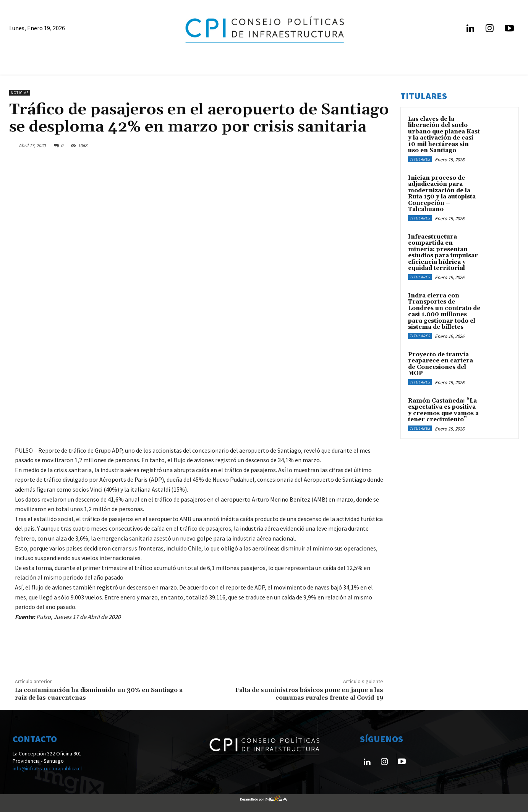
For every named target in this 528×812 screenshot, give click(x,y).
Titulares (420, 159)
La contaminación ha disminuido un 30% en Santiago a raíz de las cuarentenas (99, 694)
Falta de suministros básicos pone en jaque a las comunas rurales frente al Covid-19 (309, 694)
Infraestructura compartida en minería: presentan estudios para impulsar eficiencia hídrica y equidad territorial (443, 253)
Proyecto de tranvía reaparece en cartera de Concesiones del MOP (441, 364)
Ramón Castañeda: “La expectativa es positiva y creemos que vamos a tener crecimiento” (443, 410)
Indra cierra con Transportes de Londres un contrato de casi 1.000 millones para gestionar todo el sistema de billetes (444, 312)
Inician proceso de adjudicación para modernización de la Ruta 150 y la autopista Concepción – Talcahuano (442, 194)
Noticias (20, 93)
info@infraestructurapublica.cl (47, 768)
